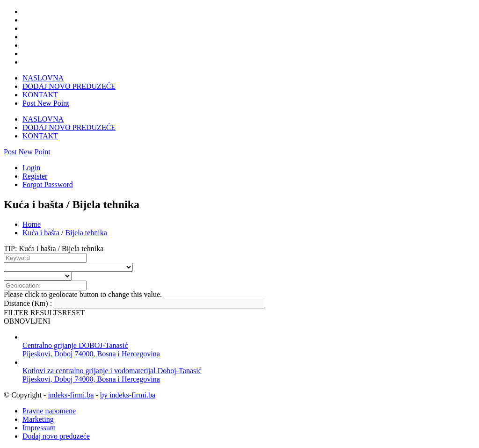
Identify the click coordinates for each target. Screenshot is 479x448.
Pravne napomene (49, 411)
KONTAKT (40, 95)
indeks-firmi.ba (71, 395)
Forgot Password (48, 184)
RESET (74, 313)
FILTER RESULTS (33, 313)
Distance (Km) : (28, 303)
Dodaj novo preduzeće (56, 436)
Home (32, 224)
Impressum (39, 428)
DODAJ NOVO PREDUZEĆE (69, 86)
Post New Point (46, 103)
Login (31, 168)
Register (35, 176)
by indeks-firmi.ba (128, 395)
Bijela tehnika (86, 233)
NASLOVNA (43, 78)
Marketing (38, 419)
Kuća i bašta (41, 233)
